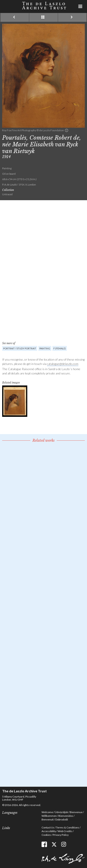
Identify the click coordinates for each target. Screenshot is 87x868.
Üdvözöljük (61, 812)
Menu (81, 6)
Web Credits (65, 831)
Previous (15, 17)
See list (43, 17)
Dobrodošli (62, 819)
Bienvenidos (66, 816)
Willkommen (49, 816)
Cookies (46, 835)
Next (72, 17)
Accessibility (49, 831)
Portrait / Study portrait (20, 348)
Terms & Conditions (68, 827)
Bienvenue (76, 812)
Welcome (47, 812)
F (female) (60, 348)
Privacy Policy (61, 835)
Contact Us (48, 827)
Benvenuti (48, 819)
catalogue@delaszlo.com (63, 364)
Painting (45, 348)
